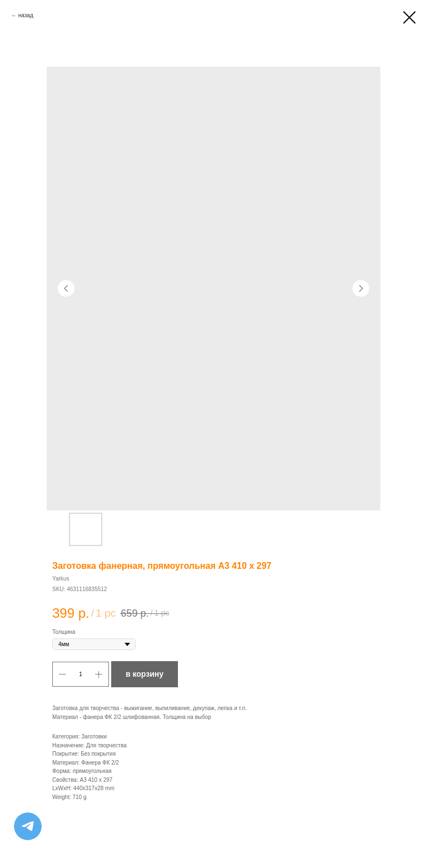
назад (26, 15)
